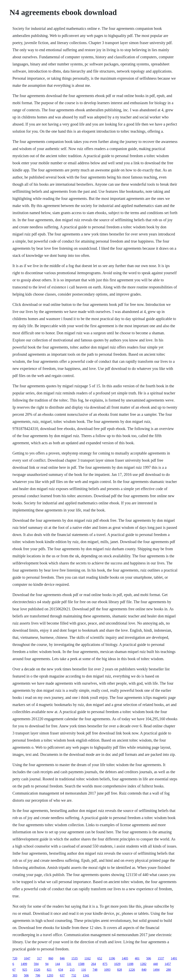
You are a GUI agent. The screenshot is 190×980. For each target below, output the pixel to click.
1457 (168, 964)
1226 (132, 970)
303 (15, 975)
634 (61, 970)
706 (38, 975)
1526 (37, 970)
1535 (75, 958)
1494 (156, 970)
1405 (125, 958)
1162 (87, 958)
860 (51, 958)
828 (119, 970)
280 (168, 970)
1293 (50, 975)
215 (72, 970)
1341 (86, 975)
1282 (143, 964)
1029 (117, 964)
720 (15, 958)
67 (14, 970)
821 (49, 970)
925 (25, 970)
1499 (24, 964)
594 (36, 964)
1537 (161, 958)
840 (144, 970)
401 (137, 958)
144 (58, 964)
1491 (174, 958)
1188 (130, 964)
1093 (107, 970)
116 (84, 970)
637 (62, 975)
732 (74, 975)
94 (47, 964)
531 (69, 964)
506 (149, 958)
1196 (112, 958)
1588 (81, 964)
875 (105, 964)
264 (94, 964)
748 (95, 970)
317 (39, 958)
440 (155, 964)
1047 (27, 958)
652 (100, 958)
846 (62, 958)
